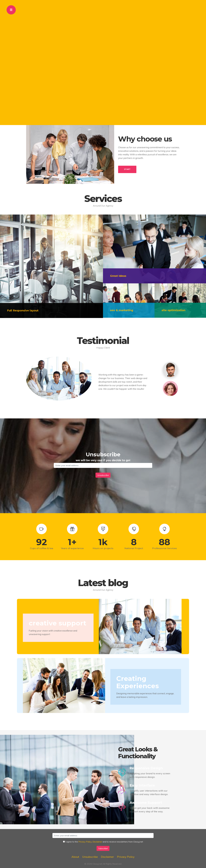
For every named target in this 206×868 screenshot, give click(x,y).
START (127, 169)
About (75, 857)
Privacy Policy (85, 842)
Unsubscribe (90, 857)
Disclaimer (97, 842)
